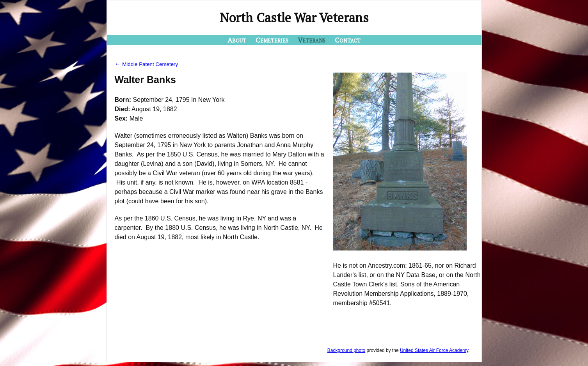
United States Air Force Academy (434, 350)
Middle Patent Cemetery (147, 64)
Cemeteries (272, 40)
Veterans (312, 40)
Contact (348, 40)
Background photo (346, 350)
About (237, 40)
